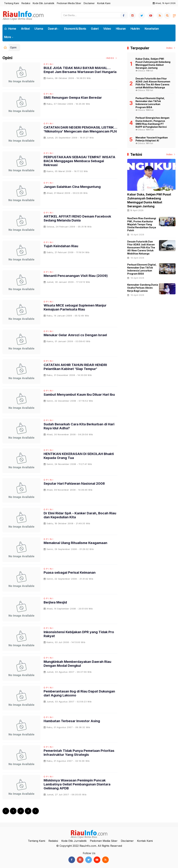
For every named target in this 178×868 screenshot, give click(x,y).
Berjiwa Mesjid (55, 602)
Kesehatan (152, 29)
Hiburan (121, 29)
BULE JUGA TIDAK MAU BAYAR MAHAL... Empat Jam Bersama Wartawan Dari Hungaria (80, 70)
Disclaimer (89, 3)
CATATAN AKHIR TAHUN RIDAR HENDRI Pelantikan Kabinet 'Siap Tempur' (75, 367)
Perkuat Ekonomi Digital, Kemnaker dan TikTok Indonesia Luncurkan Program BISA (142, 269)
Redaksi (26, 3)
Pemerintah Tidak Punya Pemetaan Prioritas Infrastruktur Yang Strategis (79, 753)
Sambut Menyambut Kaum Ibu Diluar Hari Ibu (79, 395)
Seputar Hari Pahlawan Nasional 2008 (74, 484)
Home (10, 29)
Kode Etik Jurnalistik (44, 3)
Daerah (53, 29)
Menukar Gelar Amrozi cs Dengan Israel (75, 335)
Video (107, 29)
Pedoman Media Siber (69, 3)
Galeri (95, 29)
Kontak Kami (104, 3)
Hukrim (135, 29)
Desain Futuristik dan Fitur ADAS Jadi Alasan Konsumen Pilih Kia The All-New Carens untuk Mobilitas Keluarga (141, 248)
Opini (13, 47)
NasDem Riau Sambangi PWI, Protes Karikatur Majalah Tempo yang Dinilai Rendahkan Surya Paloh (142, 224)
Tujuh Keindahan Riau (61, 246)
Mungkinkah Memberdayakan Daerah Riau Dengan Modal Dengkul (77, 664)
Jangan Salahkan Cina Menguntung (72, 187)
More (8, 37)
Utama (39, 29)
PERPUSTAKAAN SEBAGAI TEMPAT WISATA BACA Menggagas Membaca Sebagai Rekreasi (79, 161)
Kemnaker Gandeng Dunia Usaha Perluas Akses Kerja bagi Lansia (143, 288)
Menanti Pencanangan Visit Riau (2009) (76, 276)
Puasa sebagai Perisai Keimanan (70, 573)
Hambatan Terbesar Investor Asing (72, 721)
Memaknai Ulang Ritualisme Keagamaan (75, 543)
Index (112, 58)
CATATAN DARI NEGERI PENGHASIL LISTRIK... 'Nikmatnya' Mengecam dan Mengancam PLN (80, 129)
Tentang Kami (12, 3)
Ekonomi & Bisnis (75, 29)
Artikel (25, 29)
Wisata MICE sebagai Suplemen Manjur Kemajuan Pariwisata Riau (75, 307)
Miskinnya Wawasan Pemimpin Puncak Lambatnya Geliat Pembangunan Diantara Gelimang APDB (77, 784)
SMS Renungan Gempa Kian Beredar (73, 98)
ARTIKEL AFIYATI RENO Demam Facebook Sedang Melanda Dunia (77, 218)
